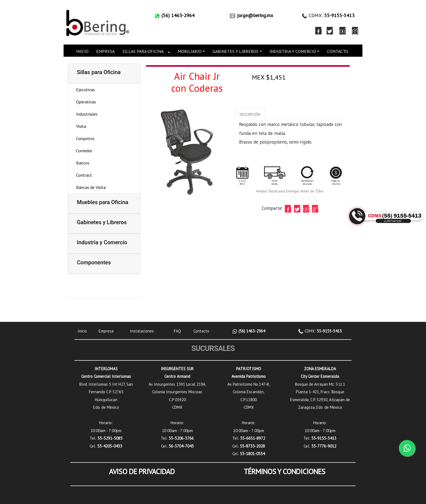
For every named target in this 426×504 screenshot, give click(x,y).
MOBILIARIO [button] (190, 51)
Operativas (86, 102)
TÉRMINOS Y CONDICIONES (284, 471)
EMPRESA (105, 51)
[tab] (250, 114)
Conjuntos (85, 138)
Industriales (87, 114)
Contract (84, 175)
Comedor (84, 151)
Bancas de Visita (91, 187)
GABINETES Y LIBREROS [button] (235, 51)
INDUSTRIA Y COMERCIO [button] (293, 51)
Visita (81, 126)
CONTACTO (338, 51)
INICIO (82, 51)
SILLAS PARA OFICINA (143, 51)
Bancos (83, 163)
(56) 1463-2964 (251, 331)
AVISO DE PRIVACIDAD (142, 471)
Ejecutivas (85, 90)
